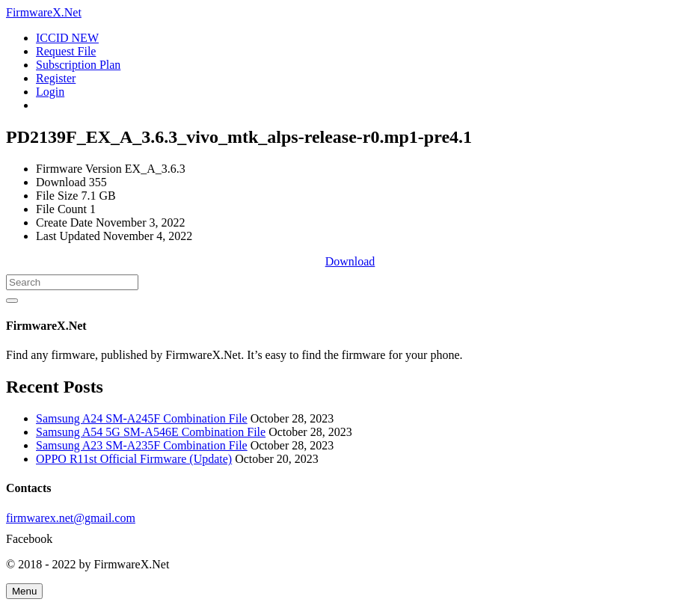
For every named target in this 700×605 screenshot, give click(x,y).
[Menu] (24, 591)
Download (350, 261)
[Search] (72, 282)
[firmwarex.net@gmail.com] (350, 518)
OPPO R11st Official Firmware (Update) (134, 459)
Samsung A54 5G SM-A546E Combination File (151, 432)
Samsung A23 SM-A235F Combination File (142, 445)
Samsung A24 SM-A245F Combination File (142, 418)
